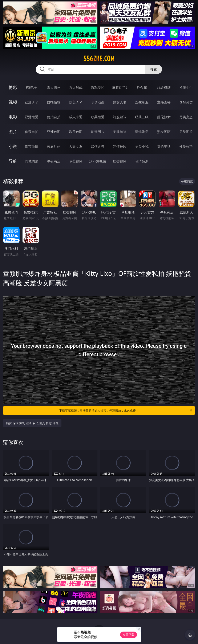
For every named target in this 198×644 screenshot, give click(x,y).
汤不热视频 (98, 161)
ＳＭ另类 (186, 102)
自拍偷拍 (54, 102)
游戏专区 (98, 87)
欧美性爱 (98, 117)
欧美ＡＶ (76, 102)
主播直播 (164, 102)
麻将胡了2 (120, 87)
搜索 (154, 69)
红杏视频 (120, 161)
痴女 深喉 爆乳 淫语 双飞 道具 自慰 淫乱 (32, 423)
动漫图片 (98, 132)
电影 (13, 117)
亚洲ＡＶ (32, 102)
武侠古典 (98, 146)
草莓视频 (76, 161)
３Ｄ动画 (98, 102)
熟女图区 (164, 132)
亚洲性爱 (32, 117)
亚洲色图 (54, 132)
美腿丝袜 (120, 132)
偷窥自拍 (32, 132)
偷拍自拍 (54, 117)
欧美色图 (76, 132)
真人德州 (54, 87)
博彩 (13, 87)
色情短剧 (142, 161)
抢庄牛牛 (186, 87)
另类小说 (142, 146)
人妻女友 (76, 146)
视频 (13, 102)
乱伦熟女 (164, 117)
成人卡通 (76, 117)
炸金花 (142, 87)
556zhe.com (99, 59)
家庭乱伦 (54, 146)
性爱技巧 (186, 146)
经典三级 (142, 117)
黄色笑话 (164, 146)
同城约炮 (32, 161)
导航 (13, 161)
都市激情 (32, 146)
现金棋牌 (164, 87)
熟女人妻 (120, 102)
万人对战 (76, 87)
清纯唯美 (142, 132)
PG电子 (31, 87)
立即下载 (129, 635)
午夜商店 (54, 161)
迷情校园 (120, 146)
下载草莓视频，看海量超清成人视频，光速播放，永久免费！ (126, 411)
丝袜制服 (142, 102)
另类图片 (186, 132)
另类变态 (186, 117)
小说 (13, 146)
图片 (13, 132)
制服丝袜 (120, 117)
